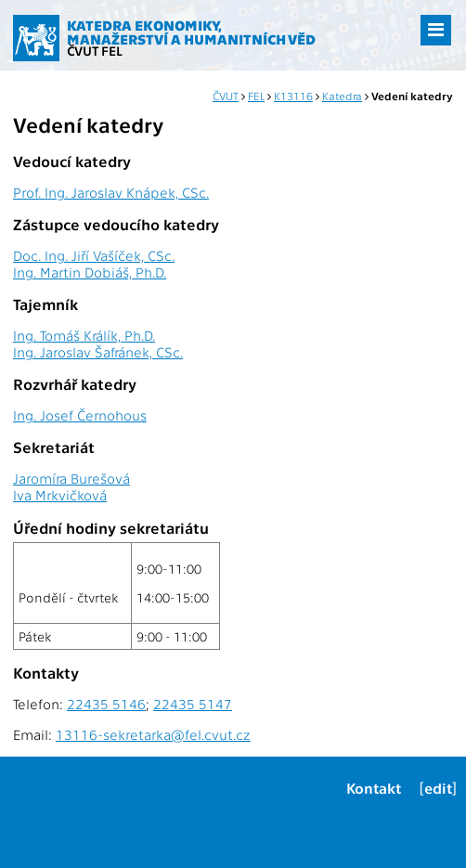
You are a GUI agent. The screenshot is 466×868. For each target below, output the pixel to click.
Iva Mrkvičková (60, 495)
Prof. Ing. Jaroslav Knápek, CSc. (111, 192)
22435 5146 (106, 704)
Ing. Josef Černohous (80, 415)
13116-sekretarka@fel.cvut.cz (153, 734)
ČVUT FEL (95, 50)
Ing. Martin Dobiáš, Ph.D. (90, 272)
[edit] (438, 788)
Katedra (342, 96)
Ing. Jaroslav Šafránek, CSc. (98, 352)
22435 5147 (193, 704)
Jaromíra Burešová (71, 478)
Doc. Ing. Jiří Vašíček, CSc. (94, 255)
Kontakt (374, 788)
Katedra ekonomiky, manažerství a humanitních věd (191, 32)
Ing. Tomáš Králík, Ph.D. (84, 335)
